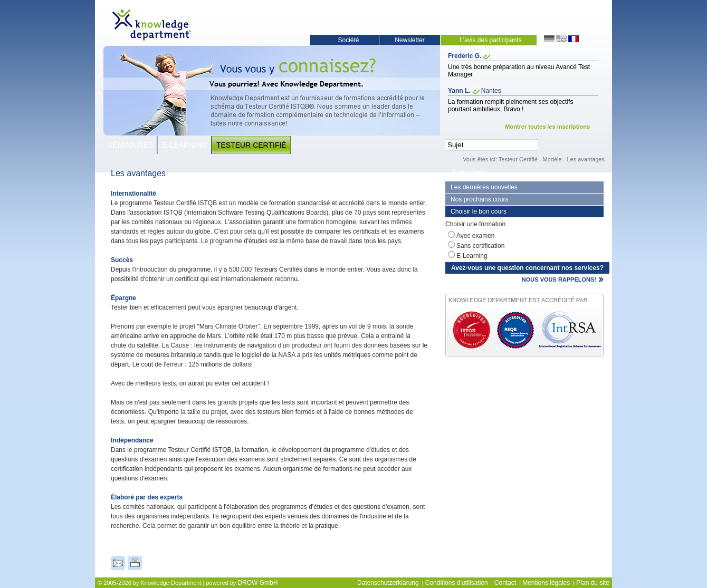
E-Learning (185, 145)
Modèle (552, 159)
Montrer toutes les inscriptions (547, 127)
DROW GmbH (257, 583)
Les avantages (586, 159)
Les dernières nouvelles (484, 187)
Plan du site (593, 583)
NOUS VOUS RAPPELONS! (559, 279)
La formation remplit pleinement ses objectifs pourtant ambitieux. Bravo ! (510, 105)
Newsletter (410, 40)
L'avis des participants (491, 40)
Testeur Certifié (251, 145)
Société (348, 40)
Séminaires (130, 145)
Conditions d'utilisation (457, 583)
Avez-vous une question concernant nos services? (527, 268)
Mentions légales (546, 583)
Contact (505, 583)
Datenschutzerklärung (388, 583)
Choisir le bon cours (479, 211)
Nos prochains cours (479, 199)
